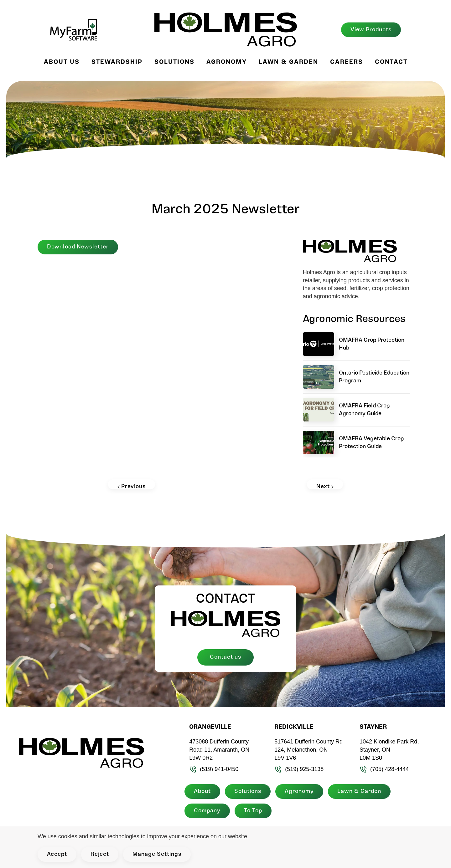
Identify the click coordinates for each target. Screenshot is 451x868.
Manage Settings (157, 854)
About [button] (201, 791)
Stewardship (117, 62)
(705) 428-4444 (383, 769)
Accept (57, 854)
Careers (347, 62)
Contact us (225, 657)
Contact (391, 62)
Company (206, 811)
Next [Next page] (325, 487)
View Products (371, 30)
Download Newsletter (78, 247)
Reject (100, 854)
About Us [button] (62, 62)
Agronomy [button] (227, 62)
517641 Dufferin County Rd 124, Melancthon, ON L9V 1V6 (308, 750)
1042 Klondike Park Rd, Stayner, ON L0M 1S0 (388, 750)
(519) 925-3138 (298, 769)
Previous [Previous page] (132, 487)
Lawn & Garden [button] (288, 62)
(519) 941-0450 (213, 769)
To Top (252, 811)
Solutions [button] (174, 62)
